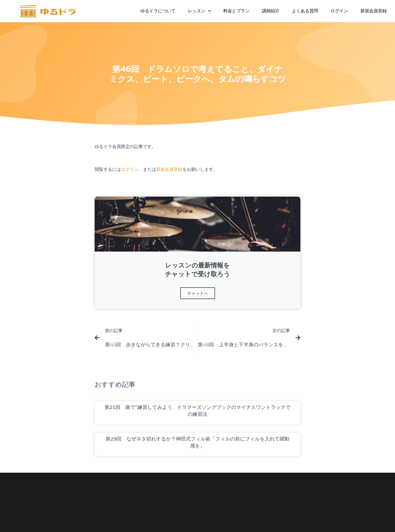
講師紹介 (271, 11)
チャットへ (198, 293)
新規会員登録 (374, 11)
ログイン (339, 11)
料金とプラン (236, 11)
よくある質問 (305, 11)
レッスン (199, 11)
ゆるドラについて (158, 11)
